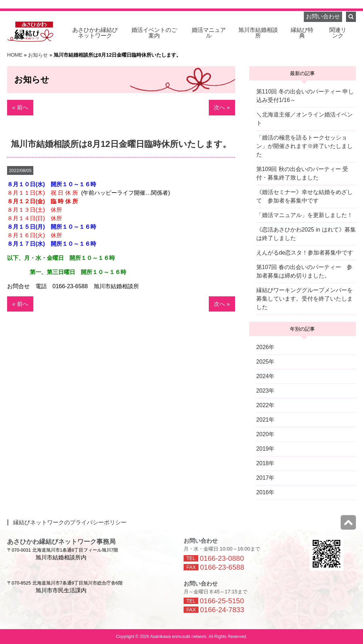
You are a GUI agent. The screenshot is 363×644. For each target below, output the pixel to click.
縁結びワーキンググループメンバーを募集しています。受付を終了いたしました (305, 299)
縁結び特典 (302, 33)
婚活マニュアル (209, 33)
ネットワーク (95, 33)
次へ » (222, 107)
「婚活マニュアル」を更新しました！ (305, 215)
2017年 (266, 478)
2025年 (266, 362)
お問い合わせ (323, 16)
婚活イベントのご (154, 33)
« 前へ (20, 107)
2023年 (266, 391)
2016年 (266, 492)
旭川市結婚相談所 (258, 33)
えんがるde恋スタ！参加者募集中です (305, 253)
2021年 (266, 420)
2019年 (266, 449)
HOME (15, 55)
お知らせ (38, 55)
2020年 (266, 434)
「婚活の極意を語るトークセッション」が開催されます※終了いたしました (305, 146)
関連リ (338, 33)
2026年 (266, 347)
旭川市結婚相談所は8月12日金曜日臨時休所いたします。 (121, 144)
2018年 (266, 463)
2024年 (266, 376)
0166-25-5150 (222, 601)
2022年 (266, 405)
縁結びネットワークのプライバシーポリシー (70, 522)
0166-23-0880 (222, 558)
